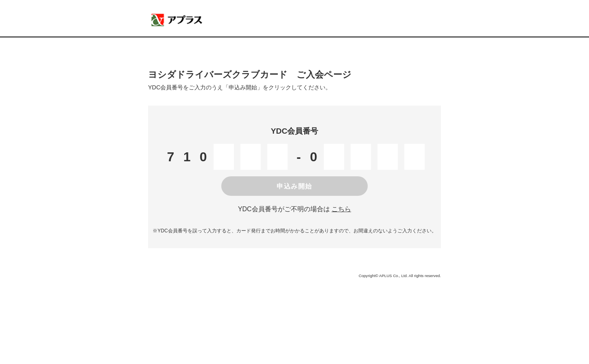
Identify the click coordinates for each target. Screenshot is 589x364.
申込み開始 (294, 186)
